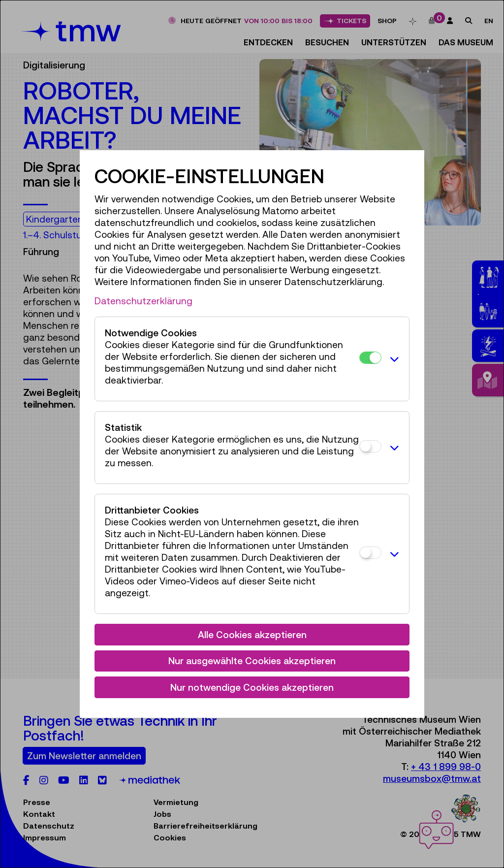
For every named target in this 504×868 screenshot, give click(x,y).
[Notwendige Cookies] (370, 358)
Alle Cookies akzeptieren (252, 635)
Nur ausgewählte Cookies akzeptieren (252, 661)
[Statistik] (370, 446)
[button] (393, 359)
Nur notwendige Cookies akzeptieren (252, 687)
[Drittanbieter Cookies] (370, 553)
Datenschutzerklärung (143, 301)
